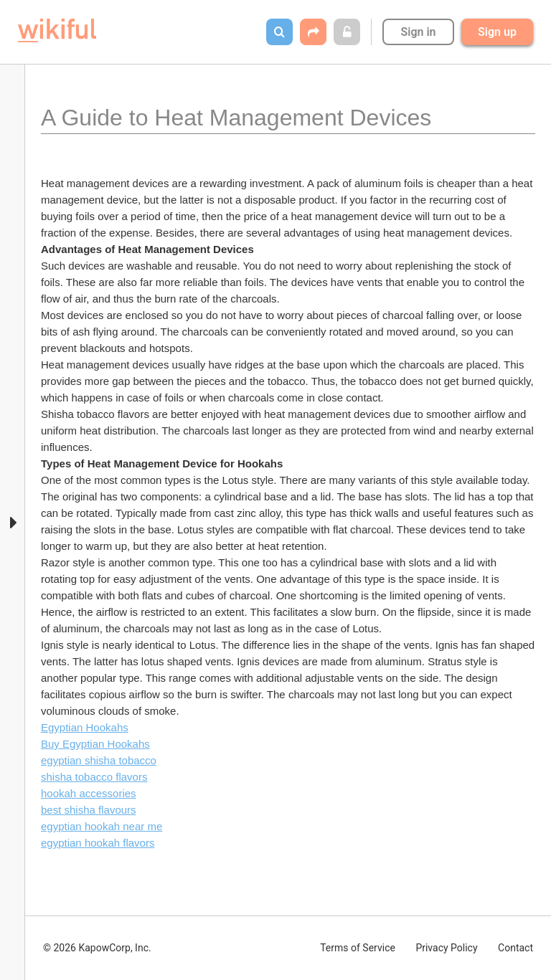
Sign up (497, 32)
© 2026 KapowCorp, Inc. (97, 948)
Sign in (418, 32)
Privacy (446, 948)
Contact (515, 948)
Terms (358, 948)
